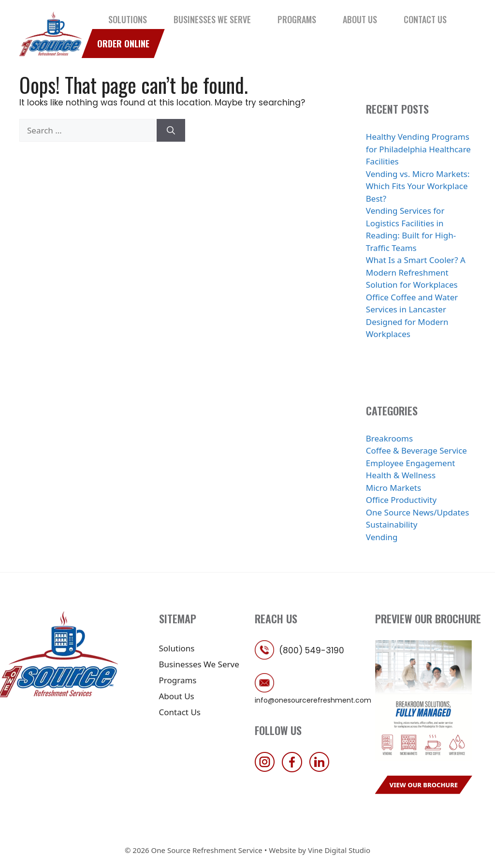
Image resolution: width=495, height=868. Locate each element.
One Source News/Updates (418, 512)
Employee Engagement (411, 463)
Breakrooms (389, 438)
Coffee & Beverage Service (416, 450)
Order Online (123, 44)
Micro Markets (393, 488)
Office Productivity (401, 500)
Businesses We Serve (212, 19)
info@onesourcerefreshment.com (313, 700)
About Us (360, 19)
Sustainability (392, 524)
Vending (382, 537)
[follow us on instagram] (267, 769)
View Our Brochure (424, 785)
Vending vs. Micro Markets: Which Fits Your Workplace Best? (418, 186)
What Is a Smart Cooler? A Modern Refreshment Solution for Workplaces (416, 272)
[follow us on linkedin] (322, 769)
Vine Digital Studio (339, 850)
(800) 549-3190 (312, 650)
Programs (297, 19)
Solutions (128, 19)
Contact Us (425, 19)
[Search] (171, 131)
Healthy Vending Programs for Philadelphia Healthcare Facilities (418, 149)
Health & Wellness (401, 475)
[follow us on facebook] (294, 769)
